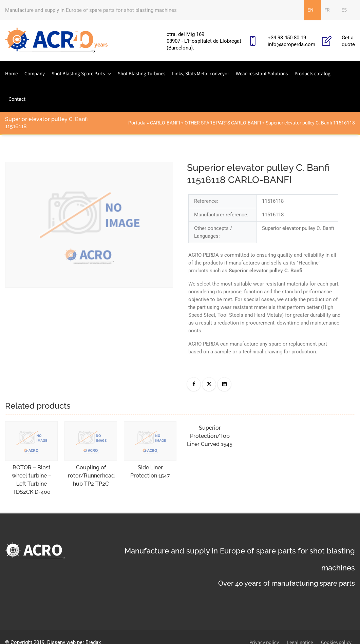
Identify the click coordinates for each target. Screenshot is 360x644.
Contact (17, 99)
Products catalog (312, 74)
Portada (137, 123)
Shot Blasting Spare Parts (78, 74)
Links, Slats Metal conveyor (201, 74)
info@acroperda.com (291, 44)
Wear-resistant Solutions (262, 74)
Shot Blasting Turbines (141, 74)
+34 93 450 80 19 (287, 38)
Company (35, 74)
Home (11, 74)
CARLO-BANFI (165, 123)
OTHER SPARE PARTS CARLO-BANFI (223, 123)
